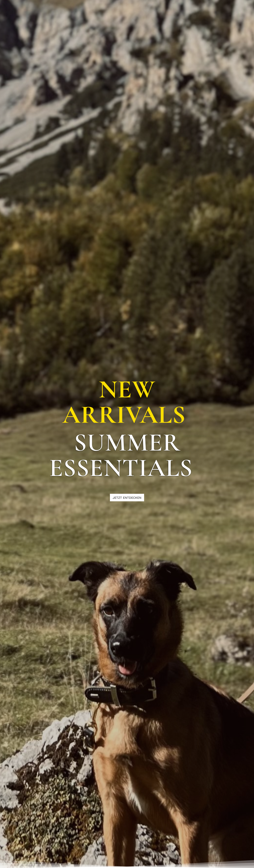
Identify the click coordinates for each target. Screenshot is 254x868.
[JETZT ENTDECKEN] (127, 498)
